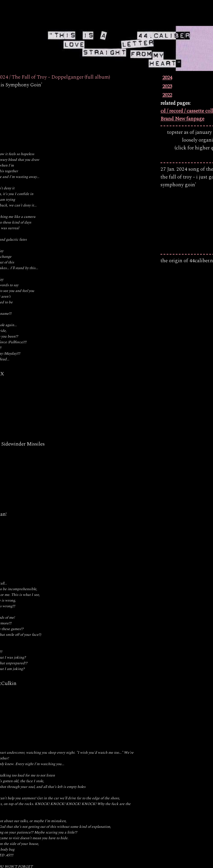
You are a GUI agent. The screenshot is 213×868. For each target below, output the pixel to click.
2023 (167, 87)
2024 (167, 78)
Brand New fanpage (182, 119)
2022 (167, 95)
